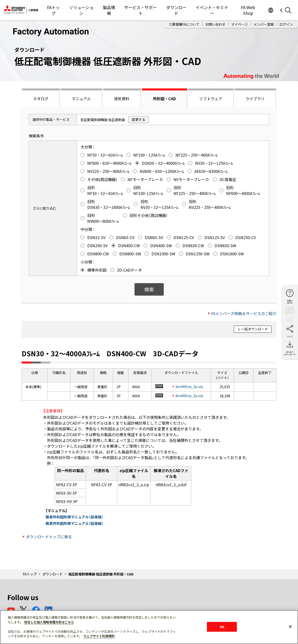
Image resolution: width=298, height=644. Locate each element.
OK (222, 627)
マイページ (240, 24)
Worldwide (271, 10)
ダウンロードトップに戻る (49, 537)
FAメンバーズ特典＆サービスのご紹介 (244, 313)
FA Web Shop (248, 10)
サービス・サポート (140, 10)
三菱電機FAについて (184, 24)
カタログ (41, 99)
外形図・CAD (164, 99)
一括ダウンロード (255, 329)
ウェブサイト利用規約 (99, 636)
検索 (149, 289)
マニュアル (81, 99)
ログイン (286, 24)
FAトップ (53, 10)
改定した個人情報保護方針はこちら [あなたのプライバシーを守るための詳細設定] (49, 622)
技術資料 (122, 99)
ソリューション (81, 10)
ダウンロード (176, 10)
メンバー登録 (264, 24)
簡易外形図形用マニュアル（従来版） (74, 517)
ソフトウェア (211, 99)
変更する (139, 119)
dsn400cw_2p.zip (189, 386)
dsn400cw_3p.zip (189, 396)
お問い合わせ (215, 24)
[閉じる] (290, 626)
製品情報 (109, 10)
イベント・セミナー (212, 10)
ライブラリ (255, 99)
